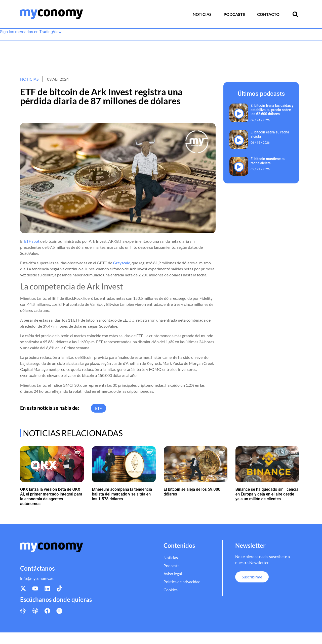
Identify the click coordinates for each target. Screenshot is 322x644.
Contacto (268, 14)
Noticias (202, 14)
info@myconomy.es (37, 578)
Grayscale (122, 263)
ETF (98, 408)
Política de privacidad (182, 582)
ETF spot (32, 241)
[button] (295, 14)
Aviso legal (173, 574)
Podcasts (234, 14)
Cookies (171, 590)
